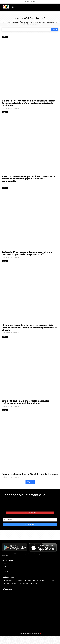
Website (16, 583)
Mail (37, 581)
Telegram (52, 581)
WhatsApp (25, 583)
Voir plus (30, 482)
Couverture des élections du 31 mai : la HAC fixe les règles (30, 474)
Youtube (35, 583)
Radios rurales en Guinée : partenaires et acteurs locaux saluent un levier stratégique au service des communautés (29, 179)
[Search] (55, 30)
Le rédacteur (6, 108)
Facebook (20, 581)
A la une (5, 37)
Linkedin (29, 581)
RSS (43, 581)
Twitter (8, 583)
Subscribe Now (30, 524)
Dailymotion (9, 581)
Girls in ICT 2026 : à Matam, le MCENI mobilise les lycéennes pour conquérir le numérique (25, 402)
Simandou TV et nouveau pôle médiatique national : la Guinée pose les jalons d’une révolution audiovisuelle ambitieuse (28, 103)
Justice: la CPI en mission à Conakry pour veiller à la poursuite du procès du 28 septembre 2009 (27, 253)
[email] (30, 520)
